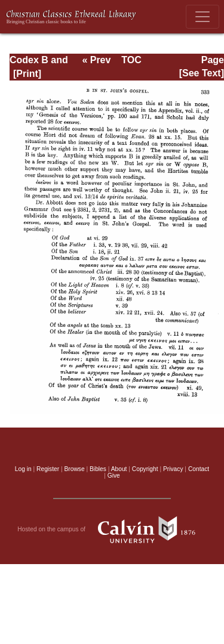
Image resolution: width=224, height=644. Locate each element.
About (119, 469)
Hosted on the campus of (112, 530)
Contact (199, 469)
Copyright (145, 469)
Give (114, 476)
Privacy (173, 469)
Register (48, 469)
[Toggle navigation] (202, 17)
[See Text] (202, 73)
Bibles (98, 469)
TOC (131, 60)
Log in (23, 469)
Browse (75, 469)
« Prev (96, 60)
